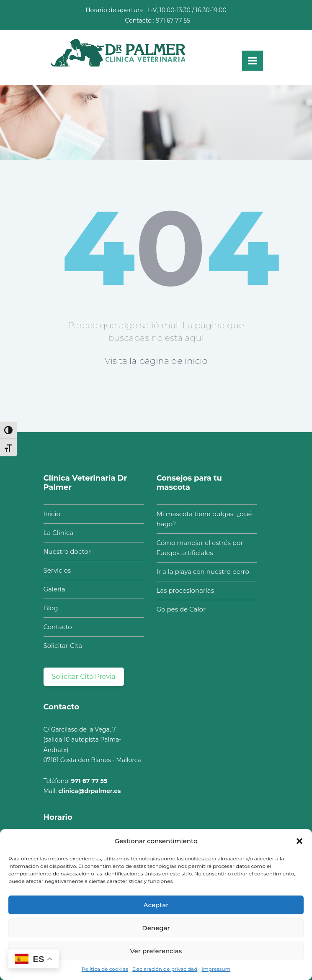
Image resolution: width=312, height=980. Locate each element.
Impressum (216, 969)
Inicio (50, 514)
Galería (52, 589)
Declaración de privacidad (165, 969)
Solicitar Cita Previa (82, 677)
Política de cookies (105, 969)
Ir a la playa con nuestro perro (201, 572)
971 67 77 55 (173, 20)
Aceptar (156, 905)
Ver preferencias (156, 951)
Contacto (56, 627)
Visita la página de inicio (156, 361)
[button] (299, 841)
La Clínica (57, 533)
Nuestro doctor (65, 551)
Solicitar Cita (61, 646)
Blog (49, 608)
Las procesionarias (183, 590)
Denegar (156, 928)
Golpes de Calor (179, 609)
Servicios (55, 570)
